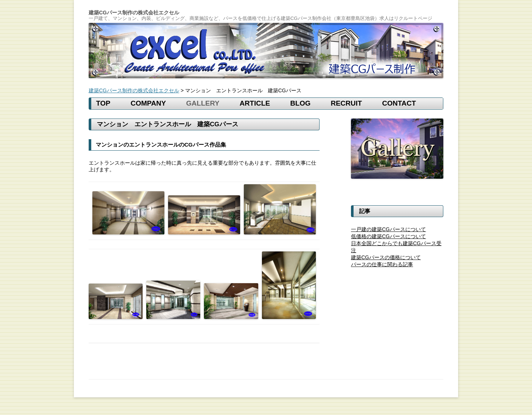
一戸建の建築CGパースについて (388, 229)
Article (255, 103)
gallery (203, 103)
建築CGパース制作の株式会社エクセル (134, 13)
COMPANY (148, 103)
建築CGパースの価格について (386, 257)
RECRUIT (346, 103)
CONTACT (399, 103)
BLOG (301, 103)
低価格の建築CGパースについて (388, 236)
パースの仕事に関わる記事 (382, 264)
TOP (103, 103)
